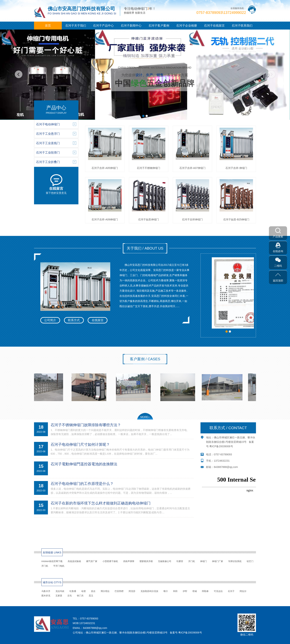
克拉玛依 (60, 591)
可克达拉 (218, 591)
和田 (175, 591)
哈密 (84, 591)
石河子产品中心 (103, 26)
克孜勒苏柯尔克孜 (149, 591)
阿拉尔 (243, 591)
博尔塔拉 (105, 591)
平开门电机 (59, 566)
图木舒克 (46, 596)
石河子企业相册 (187, 26)
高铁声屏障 (129, 561)
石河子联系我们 (242, 26)
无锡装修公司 (165, 561)
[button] (143, 116)
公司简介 (50, 320)
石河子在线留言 (214, 26)
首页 (48, 26)
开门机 (192, 561)
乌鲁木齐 (46, 591)
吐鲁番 (73, 591)
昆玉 (91, 596)
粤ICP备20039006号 (221, 446)
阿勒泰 (205, 591)
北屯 (70, 596)
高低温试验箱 (74, 561)
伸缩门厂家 (217, 561)
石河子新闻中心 (131, 26)
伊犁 (185, 591)
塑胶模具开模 (146, 561)
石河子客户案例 (159, 26)
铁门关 (80, 596)
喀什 (166, 591)
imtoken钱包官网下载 (52, 561)
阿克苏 (132, 591)
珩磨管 (180, 561)
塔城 (195, 591)
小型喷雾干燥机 (110, 561)
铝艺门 (250, 561)
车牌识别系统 (235, 561)
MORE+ (145, 417)
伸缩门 (203, 561)
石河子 (231, 591)
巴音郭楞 (119, 591)
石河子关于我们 (76, 26)
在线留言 (98, 320)
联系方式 (74, 320)
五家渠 (59, 596)
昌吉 (93, 591)
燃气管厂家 (92, 561)
